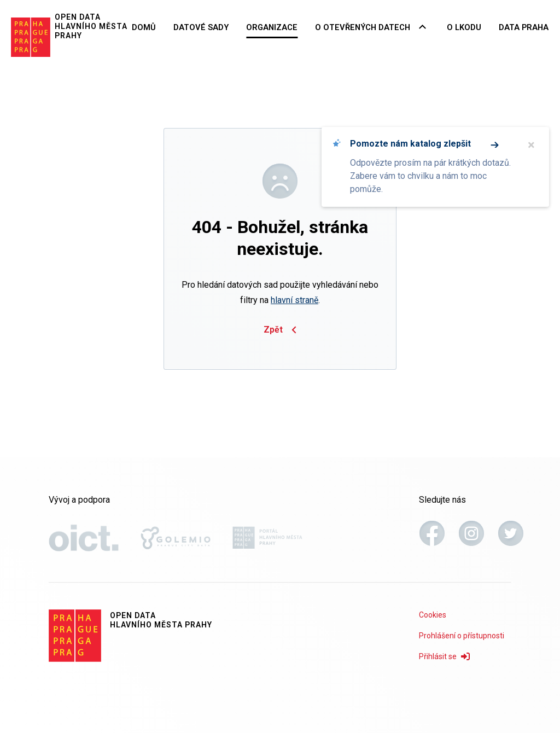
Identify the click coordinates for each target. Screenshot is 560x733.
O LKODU (471, 26)
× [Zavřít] (531, 145)
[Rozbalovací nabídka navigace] (431, 27)
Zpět (280, 330)
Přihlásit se (444, 656)
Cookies (433, 615)
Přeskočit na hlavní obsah (0, 1)
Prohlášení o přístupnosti (462, 636)
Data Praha (527, 26)
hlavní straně (294, 300)
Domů (173, 26)
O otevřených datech (376, 26)
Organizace (292, 26)
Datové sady (226, 26)
